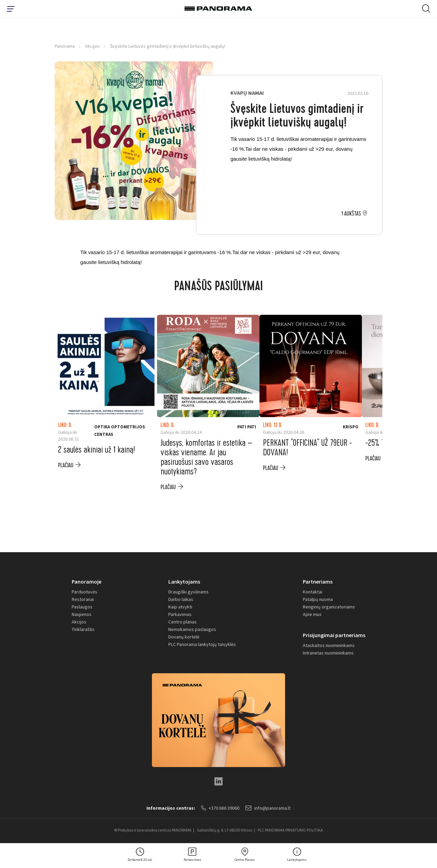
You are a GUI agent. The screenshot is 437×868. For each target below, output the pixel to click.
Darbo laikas (181, 599)
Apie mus (312, 614)
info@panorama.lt (268, 808)
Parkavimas (180, 614)
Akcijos (92, 46)
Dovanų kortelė (184, 637)
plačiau (66, 465)
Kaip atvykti (180, 607)
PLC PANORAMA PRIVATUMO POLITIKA (290, 830)
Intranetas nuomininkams (328, 653)
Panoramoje (87, 582)
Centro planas (182, 622)
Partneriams (318, 582)
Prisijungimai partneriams (334, 635)
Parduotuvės (84, 592)
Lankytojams (184, 582)
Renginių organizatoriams (329, 607)
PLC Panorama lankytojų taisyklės (202, 644)
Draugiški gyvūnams (188, 592)
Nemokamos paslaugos (192, 629)
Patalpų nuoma (318, 599)
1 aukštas (351, 214)
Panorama (65, 46)
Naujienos (82, 614)
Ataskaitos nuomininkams (329, 645)
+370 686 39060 (220, 808)
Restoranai (83, 599)
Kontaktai (313, 592)
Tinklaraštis (83, 629)
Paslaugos (82, 607)
